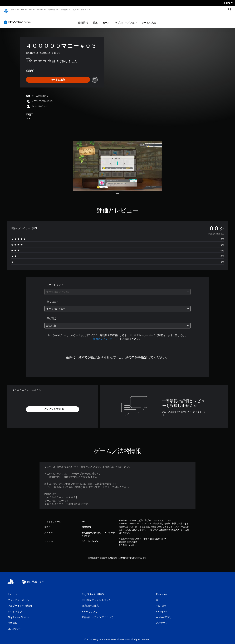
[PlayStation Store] (18, 19)
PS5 (23, 9)
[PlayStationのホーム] (6, 10)
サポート (85, 9)
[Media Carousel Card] (117, 163)
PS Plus (40, 9)
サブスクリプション (126, 19)
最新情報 (64, 9)
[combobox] (117, 289)
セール (106, 19)
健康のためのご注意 (128, 539)
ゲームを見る (149, 19)
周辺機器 (52, 9)
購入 (74, 9)
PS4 (31, 9)
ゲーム (14, 9)
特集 (95, 19)
